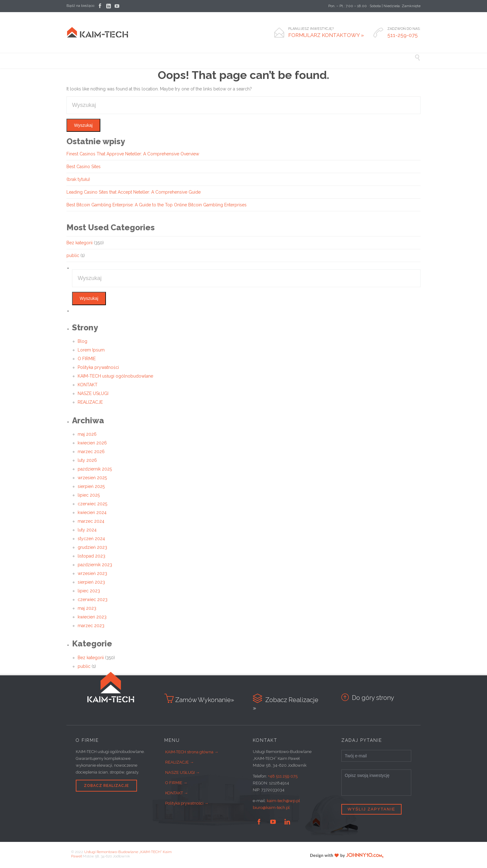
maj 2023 (87, 608)
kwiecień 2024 (92, 512)
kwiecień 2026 (92, 443)
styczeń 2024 (91, 539)
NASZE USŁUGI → (182, 772)
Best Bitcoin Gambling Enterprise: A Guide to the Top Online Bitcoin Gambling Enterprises (157, 205)
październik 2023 (95, 565)
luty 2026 (87, 460)
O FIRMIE (87, 359)
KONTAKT (88, 385)
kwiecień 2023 (92, 617)
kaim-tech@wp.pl (283, 801)
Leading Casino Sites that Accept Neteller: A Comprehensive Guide (134, 192)
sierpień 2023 (91, 582)
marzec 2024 (91, 521)
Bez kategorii (80, 243)
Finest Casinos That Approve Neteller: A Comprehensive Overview (133, 154)
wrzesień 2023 (92, 573)
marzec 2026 (91, 452)
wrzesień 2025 (92, 478)
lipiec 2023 (89, 591)
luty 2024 (87, 530)
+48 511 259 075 (283, 776)
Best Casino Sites (84, 167)
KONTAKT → (177, 793)
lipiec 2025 (89, 495)
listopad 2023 (91, 556)
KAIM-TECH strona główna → (192, 752)
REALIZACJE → (180, 762)
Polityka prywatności (98, 367)
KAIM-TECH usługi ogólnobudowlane (115, 376)
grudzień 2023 (92, 547)
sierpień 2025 (91, 486)
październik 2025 (95, 469)
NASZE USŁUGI (93, 393)
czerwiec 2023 (93, 599)
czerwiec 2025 (92, 504)
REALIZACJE (90, 402)
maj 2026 (87, 434)
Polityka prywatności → (187, 803)
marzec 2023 (91, 626)
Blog (82, 341)
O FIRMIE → (176, 783)
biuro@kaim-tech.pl (271, 808)
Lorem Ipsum (91, 350)
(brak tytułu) (78, 179)
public (73, 255)
